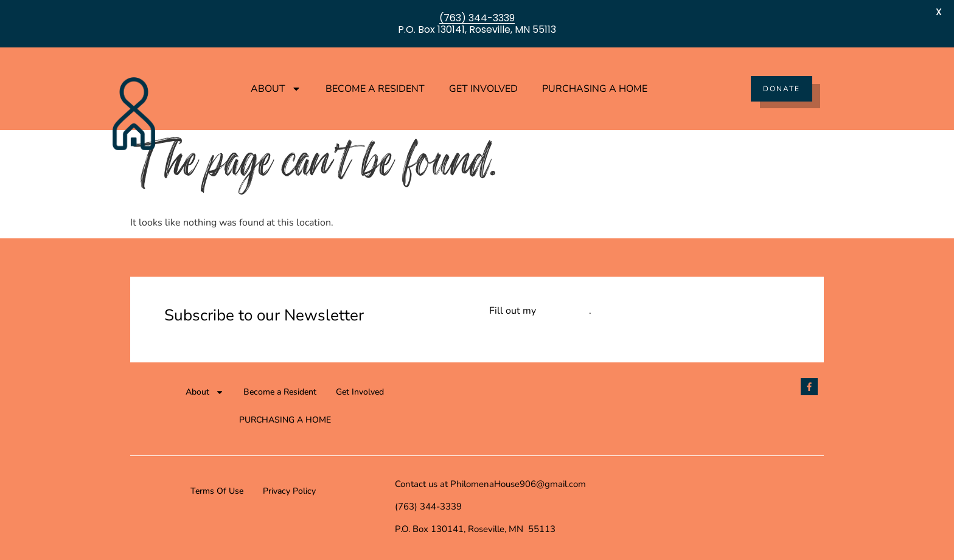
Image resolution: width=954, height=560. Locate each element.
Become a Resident (375, 89)
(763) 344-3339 (477, 18)
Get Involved (483, 89)
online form (564, 311)
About (276, 89)
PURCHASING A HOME (595, 89)
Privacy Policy (289, 491)
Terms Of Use (217, 491)
